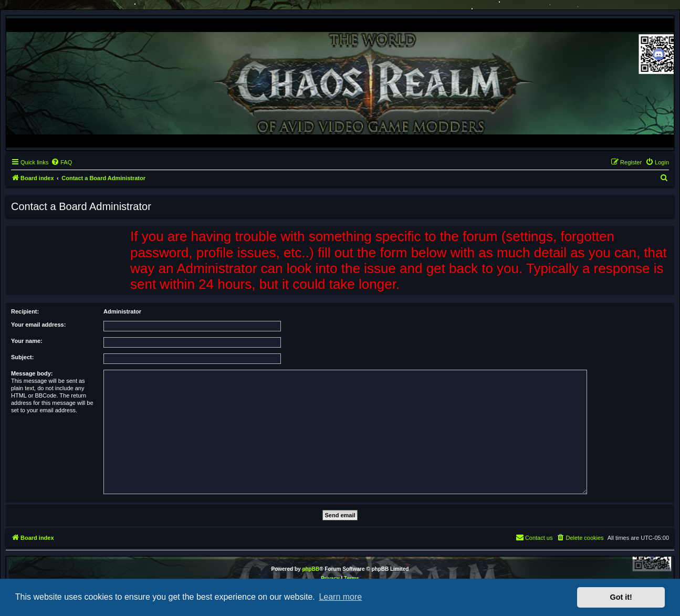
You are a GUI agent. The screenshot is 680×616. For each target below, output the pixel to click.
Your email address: (38, 325)
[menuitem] (61, 162)
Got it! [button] (621, 597)
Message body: (32, 373)
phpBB (311, 569)
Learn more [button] (340, 597)
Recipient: (25, 311)
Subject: (22, 357)
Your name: (27, 341)
